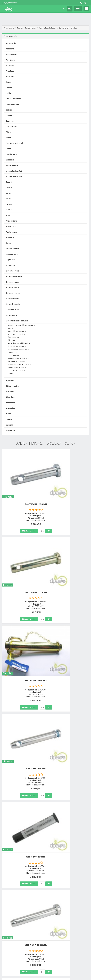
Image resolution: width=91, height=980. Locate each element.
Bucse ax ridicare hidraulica (18, 349)
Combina (10, 115)
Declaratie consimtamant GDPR (58, 929)
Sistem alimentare (14, 276)
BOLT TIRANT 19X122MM (68, 759)
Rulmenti (10, 237)
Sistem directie (13, 282)
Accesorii (10, 49)
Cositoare (10, 121)
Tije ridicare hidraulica (16, 370)
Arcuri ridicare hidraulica (17, 331)
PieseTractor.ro (52, 978)
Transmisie (11, 408)
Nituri (8, 199)
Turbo (9, 414)
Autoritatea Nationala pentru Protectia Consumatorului (67, 926)
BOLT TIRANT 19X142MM (68, 828)
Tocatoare (10, 403)
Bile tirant (12, 340)
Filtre (8, 132)
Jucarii (9, 182)
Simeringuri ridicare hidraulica (19, 364)
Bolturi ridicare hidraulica (72, 28)
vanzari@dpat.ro (54, 900)
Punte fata (11, 226)
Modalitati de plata (8, 922)
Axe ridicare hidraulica (16, 334)
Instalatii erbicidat (14, 176)
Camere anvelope (14, 99)
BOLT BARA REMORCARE (23, 553)
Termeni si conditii (54, 919)
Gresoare (10, 160)
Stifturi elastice (13, 386)
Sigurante (10, 260)
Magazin (20, 28)
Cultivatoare (11, 126)
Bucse (8, 82)
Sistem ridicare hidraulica (50, 28)
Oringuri (10, 204)
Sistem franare (12, 299)
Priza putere (11, 221)
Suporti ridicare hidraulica (18, 367)
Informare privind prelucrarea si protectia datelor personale (68, 922)
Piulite (9, 210)
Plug (8, 215)
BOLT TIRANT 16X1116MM (68, 622)
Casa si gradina (12, 104)
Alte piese (10, 60)
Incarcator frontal (14, 171)
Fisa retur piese (7, 932)
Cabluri (9, 93)
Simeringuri (11, 265)
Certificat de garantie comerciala (13, 929)
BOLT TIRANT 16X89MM (23, 622)
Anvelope (10, 71)
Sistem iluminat (13, 310)
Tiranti (10, 373)
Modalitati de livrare (9, 919)
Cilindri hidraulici (14, 355)
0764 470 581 (52, 894)
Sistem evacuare (13, 293)
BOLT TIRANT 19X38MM (23, 828)
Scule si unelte (12, 249)
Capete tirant (13, 352)
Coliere (9, 110)
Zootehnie (11, 430)
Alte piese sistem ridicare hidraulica (21, 325)
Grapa (8, 149)
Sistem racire (12, 315)
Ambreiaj (10, 65)
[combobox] (29, 511)
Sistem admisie (12, 271)
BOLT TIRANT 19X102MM (23, 484)
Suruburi (10, 392)
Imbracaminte (12, 165)
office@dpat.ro (54, 903)
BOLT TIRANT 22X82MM (68, 690)
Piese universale (32, 28)
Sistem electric (12, 287)
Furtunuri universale (15, 143)
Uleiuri (9, 419)
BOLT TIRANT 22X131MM (68, 484)
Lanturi (9, 188)
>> (85, 866)
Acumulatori (11, 54)
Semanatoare (12, 254)
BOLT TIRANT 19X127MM (23, 690)
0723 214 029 (52, 887)
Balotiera (10, 77)
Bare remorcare (14, 337)
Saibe (8, 243)
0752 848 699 (52, 890)
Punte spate (11, 232)
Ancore (10, 328)
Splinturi (10, 380)
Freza (8, 138)
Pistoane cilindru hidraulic (18, 361)
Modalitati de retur (8, 926)
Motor (9, 193)
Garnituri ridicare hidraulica (18, 358)
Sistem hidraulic (13, 304)
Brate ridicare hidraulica (17, 346)
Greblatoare (11, 154)
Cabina (9, 88)
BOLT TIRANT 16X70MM (68, 553)
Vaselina (9, 425)
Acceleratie (11, 43)
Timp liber (10, 397)
